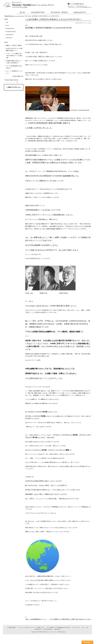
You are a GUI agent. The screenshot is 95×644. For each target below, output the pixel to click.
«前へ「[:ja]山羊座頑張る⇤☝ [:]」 (36, 619)
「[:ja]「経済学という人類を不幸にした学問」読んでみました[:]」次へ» (70, 619)
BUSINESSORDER (11, 32)
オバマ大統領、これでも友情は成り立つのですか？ (59, 627)
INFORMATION (10, 28)
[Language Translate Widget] (11, 82)
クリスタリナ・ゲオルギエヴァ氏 (57, 110)
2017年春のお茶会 (11, 627)
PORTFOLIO (9, 38)
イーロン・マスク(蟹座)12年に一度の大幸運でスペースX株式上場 (14, 56)
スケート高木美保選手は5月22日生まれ (14, 67)
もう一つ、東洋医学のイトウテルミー (14, 72)
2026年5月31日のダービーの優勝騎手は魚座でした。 (14, 50)
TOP (7, 22)
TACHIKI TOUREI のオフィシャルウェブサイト (48, 632)
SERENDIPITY (10, 35)
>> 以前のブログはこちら (13, 87)
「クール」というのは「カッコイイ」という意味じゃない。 (31, 627)
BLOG (7, 25)
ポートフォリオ (76, 627)
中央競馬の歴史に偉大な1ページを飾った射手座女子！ (14, 62)
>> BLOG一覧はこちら (18, 76)
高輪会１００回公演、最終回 (14, 45)
